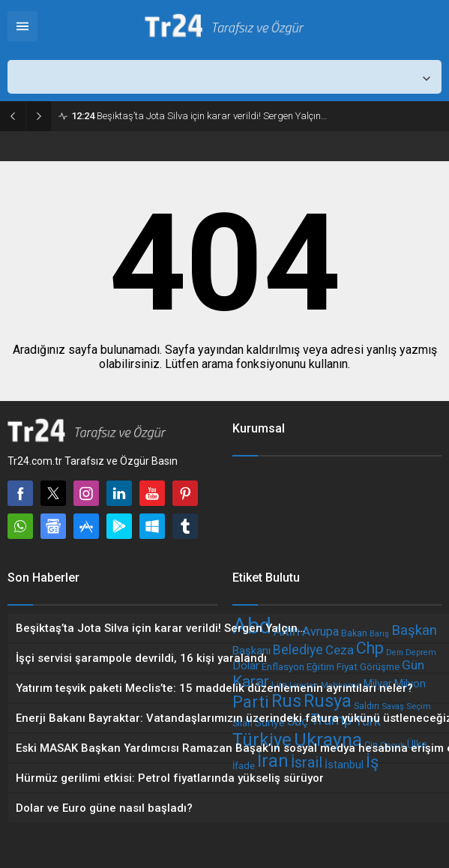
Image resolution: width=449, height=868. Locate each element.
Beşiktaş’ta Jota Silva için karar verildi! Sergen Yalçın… (199, 116)
